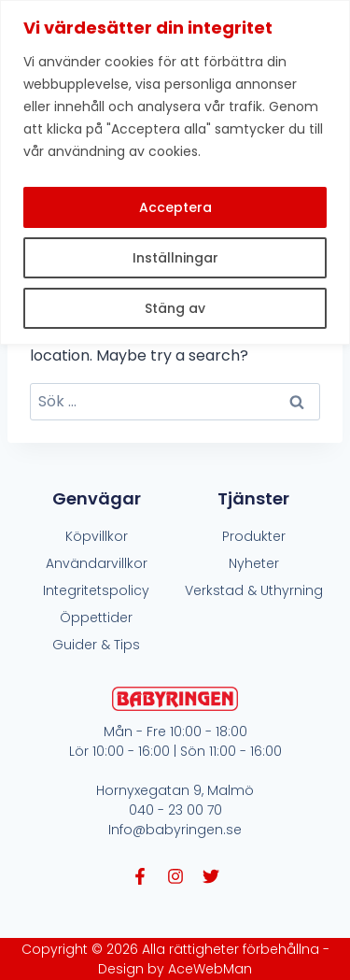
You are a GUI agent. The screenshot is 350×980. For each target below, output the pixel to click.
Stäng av (175, 308)
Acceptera (175, 207)
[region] (175, 172)
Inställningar (175, 258)
